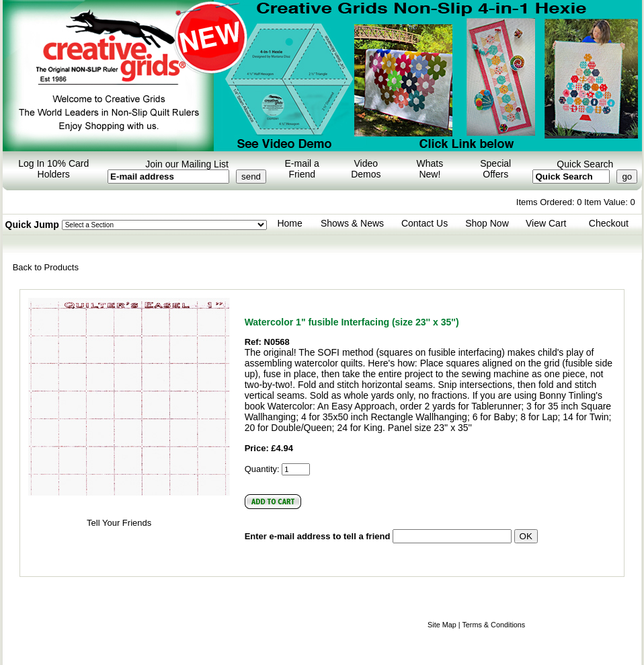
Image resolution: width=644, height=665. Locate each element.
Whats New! (430, 169)
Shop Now (487, 223)
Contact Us (425, 223)
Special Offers (495, 169)
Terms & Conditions (493, 625)
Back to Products (46, 267)
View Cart (546, 223)
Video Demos (366, 169)
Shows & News (352, 223)
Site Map (442, 625)
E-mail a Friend (302, 169)
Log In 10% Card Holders (53, 169)
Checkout (609, 223)
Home (289, 223)
